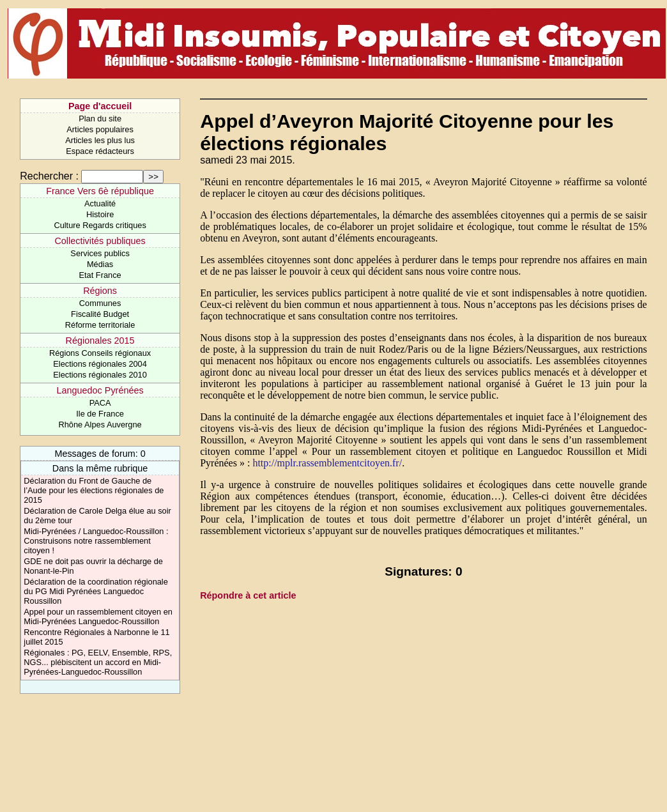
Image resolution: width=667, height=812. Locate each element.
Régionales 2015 (100, 341)
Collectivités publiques (100, 241)
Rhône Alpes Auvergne (100, 425)
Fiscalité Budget (100, 314)
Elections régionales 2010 (100, 375)
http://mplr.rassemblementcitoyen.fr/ (327, 463)
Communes (100, 303)
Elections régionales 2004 (100, 364)
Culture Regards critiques (100, 225)
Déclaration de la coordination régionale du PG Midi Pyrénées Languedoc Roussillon (96, 591)
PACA (100, 403)
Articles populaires (100, 129)
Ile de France (100, 414)
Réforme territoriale (100, 325)
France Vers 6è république (100, 191)
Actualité (100, 203)
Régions (100, 291)
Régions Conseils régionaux (100, 353)
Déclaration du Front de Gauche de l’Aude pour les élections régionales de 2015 (94, 490)
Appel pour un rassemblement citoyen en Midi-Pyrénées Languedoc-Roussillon (98, 617)
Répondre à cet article (248, 595)
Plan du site (100, 119)
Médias (100, 264)
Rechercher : (49, 176)
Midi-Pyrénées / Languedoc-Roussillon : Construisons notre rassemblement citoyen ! (96, 541)
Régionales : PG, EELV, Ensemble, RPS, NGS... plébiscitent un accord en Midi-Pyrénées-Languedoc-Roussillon (98, 662)
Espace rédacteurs (100, 151)
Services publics (100, 253)
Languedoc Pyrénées (100, 390)
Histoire (100, 214)
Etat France (100, 275)
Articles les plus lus (100, 140)
